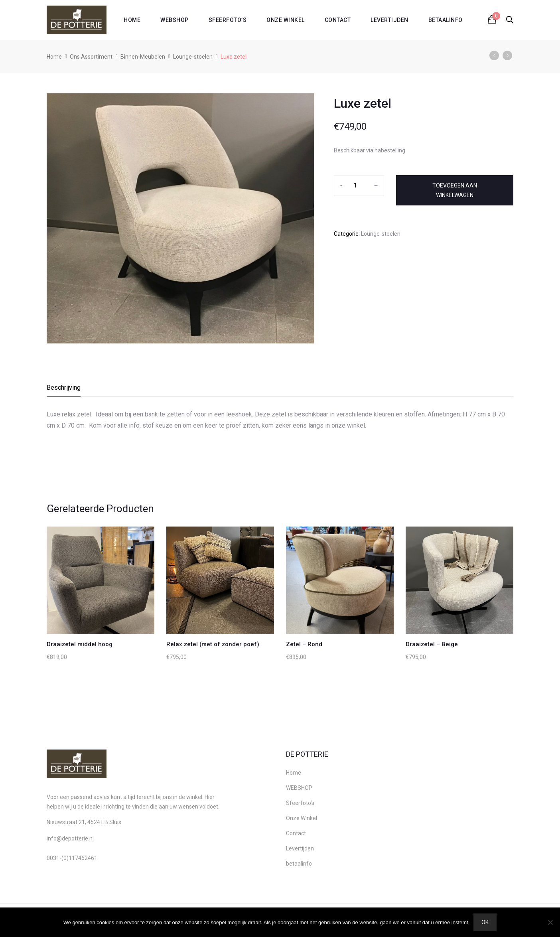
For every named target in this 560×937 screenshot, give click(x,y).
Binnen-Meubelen (143, 57)
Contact (338, 20)
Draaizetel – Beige (432, 644)
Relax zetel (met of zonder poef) (213, 644)
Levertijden (389, 20)
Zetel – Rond (304, 644)
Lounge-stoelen (193, 57)
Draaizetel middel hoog (80, 644)
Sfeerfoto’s (228, 20)
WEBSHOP (175, 20)
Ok (485, 922)
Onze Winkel (286, 20)
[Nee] (550, 922)
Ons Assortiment (91, 57)
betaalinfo (446, 20)
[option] (180, 218)
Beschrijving (64, 388)
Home (132, 20)
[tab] (64, 390)
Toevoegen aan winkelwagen (455, 190)
